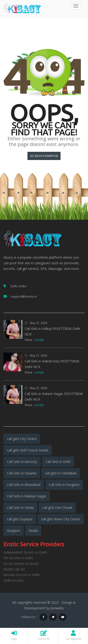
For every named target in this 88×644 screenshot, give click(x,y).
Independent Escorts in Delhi (25, 552)
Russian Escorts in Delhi (22, 575)
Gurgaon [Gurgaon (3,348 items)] (14, 530)
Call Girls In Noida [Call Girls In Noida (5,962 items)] (20, 508)
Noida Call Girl (14, 569)
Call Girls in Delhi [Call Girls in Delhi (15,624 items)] (58, 462)
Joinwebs (57, 608)
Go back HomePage (44, 156)
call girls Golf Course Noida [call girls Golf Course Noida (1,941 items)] (28, 450)
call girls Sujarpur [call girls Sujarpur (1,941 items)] (20, 519)
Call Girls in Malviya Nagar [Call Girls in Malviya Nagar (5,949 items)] (27, 496)
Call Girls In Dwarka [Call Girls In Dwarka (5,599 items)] (22, 473)
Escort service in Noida (21, 564)
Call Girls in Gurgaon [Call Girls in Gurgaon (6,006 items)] (64, 485)
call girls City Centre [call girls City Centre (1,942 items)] (22, 439)
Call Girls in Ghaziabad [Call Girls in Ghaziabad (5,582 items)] (24, 485)
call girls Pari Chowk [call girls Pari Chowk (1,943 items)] (57, 508)
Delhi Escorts (13, 580)
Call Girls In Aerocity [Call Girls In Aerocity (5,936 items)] (22, 462)
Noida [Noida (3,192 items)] (33, 530)
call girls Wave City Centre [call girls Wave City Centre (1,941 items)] (61, 519)
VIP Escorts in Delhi (18, 558)
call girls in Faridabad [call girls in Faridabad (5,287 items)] (61, 473)
